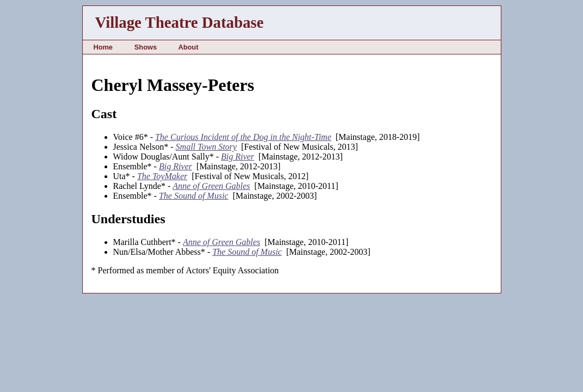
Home (103, 47)
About (188, 47)
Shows (146, 47)
